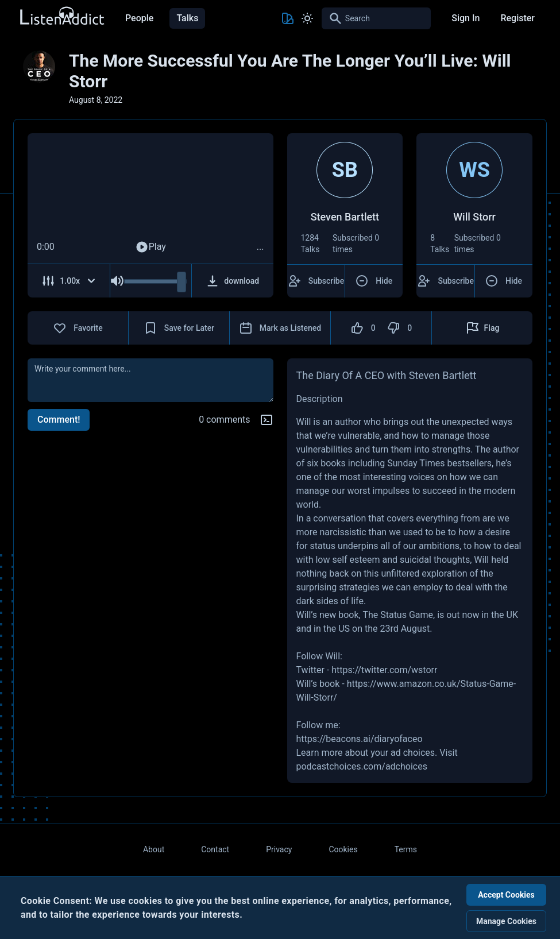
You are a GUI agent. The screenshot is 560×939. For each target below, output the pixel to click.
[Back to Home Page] (61, 16)
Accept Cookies (506, 895)
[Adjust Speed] (69, 281)
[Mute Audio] (117, 281)
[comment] (150, 380)
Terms (406, 849)
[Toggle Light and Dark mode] (307, 18)
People (139, 18)
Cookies (343, 849)
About (154, 849)
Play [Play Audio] (150, 247)
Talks (187, 18)
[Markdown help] (267, 420)
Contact (215, 849)
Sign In (466, 18)
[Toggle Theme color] (288, 18)
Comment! (59, 420)
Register (517, 18)
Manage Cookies (506, 921)
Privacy (279, 849)
